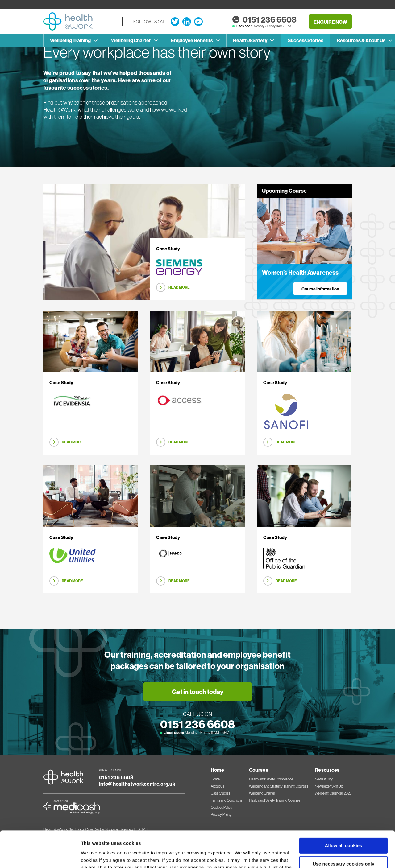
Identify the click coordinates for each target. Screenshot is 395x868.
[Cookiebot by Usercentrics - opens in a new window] (40, 856)
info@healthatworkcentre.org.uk (137, 784)
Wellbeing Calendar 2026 (333, 793)
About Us (218, 786)
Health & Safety (250, 40)
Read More (179, 287)
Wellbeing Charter (131, 40)
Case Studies (220, 793)
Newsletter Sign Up (329, 786)
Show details (95, 856)
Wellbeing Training (70, 40)
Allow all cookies (344, 810)
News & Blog (324, 779)
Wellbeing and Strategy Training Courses (279, 786)
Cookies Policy (168, 839)
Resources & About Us (361, 40)
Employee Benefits (192, 40)
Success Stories (306, 40)
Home (215, 779)
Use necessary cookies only (343, 827)
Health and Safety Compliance (271, 779)
